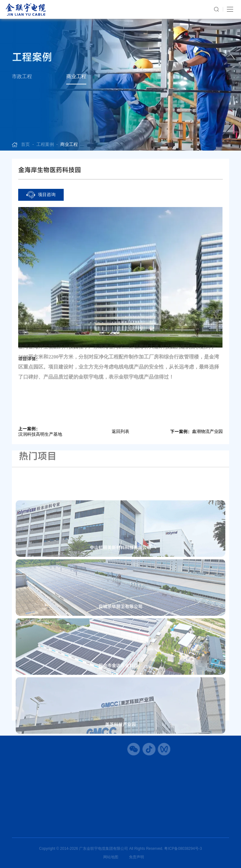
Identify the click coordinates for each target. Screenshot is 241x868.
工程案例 (45, 144)
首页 (25, 144)
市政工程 (22, 76)
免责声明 (137, 857)
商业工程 (76, 76)
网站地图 (111, 857)
